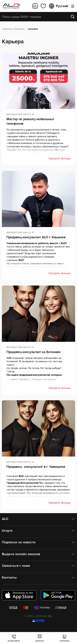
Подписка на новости (38, 542)
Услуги (38, 531)
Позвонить (14, 638)
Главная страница (13, 29)
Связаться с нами (38, 566)
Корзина (65, 638)
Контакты (38, 578)
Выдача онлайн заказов (38, 554)
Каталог (40, 638)
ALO (38, 519)
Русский (58, 6)
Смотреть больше (59, 159)
